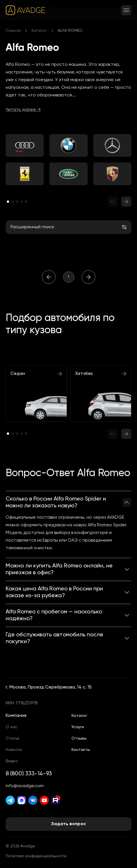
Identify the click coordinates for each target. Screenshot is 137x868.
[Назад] (49, 277)
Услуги (78, 727)
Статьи (12, 738)
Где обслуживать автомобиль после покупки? (54, 638)
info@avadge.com (25, 786)
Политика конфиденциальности (36, 856)
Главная (13, 31)
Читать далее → (23, 110)
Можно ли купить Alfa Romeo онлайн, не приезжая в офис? (59, 569)
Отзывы (79, 738)
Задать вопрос (68, 824)
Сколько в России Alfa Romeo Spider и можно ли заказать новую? (56, 502)
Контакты (81, 750)
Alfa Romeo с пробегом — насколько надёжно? (54, 615)
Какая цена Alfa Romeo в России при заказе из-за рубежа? (54, 592)
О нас (11, 727)
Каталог (39, 31)
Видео (12, 761)
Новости (14, 750)
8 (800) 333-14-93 (29, 774)
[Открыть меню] (126, 10)
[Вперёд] (88, 277)
